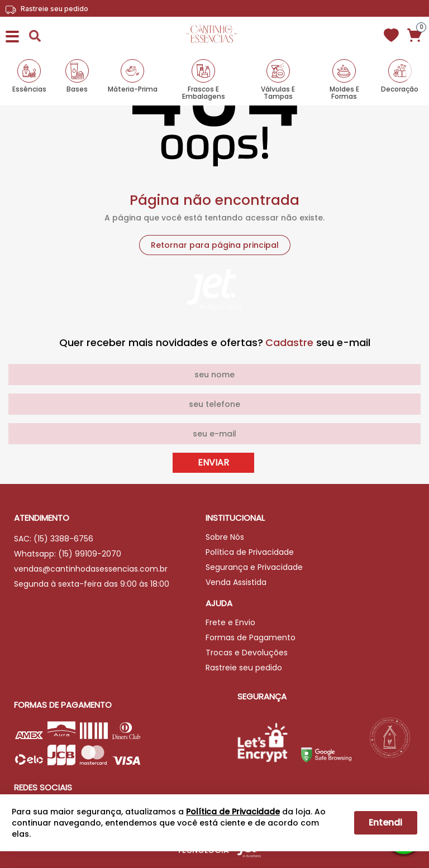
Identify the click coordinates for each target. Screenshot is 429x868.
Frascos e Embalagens (204, 92)
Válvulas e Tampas (278, 92)
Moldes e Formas (344, 92)
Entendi (385, 823)
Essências (29, 88)
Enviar (213, 462)
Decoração (400, 88)
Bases (77, 88)
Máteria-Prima (133, 88)
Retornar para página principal (215, 245)
